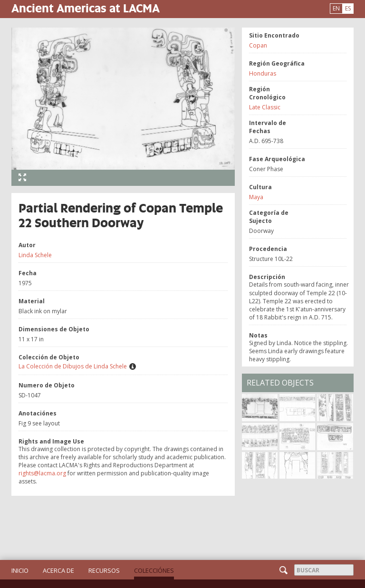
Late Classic (265, 107)
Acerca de (58, 570)
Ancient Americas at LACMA (86, 8)
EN (336, 8)
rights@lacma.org (42, 473)
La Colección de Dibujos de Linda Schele (73, 366)
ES (348, 8)
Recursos (104, 570)
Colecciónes (154, 570)
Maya (256, 197)
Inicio (20, 570)
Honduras (263, 73)
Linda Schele (35, 255)
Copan (258, 45)
